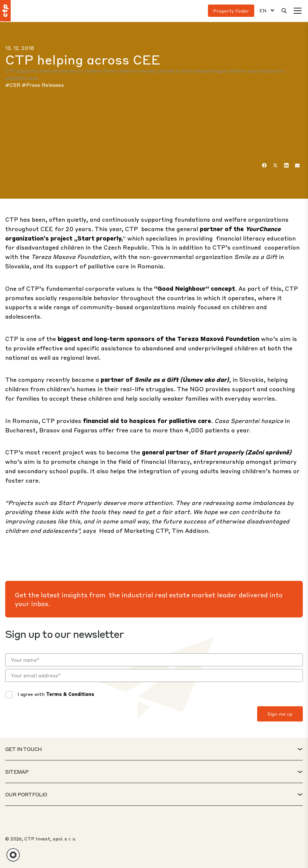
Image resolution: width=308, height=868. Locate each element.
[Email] (297, 165)
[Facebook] (264, 165)
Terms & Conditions (70, 694)
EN (263, 11)
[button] (13, 855)
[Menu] (298, 11)
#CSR (13, 85)
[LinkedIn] (286, 165)
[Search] (284, 11)
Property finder (231, 11)
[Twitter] (275, 165)
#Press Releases (43, 85)
